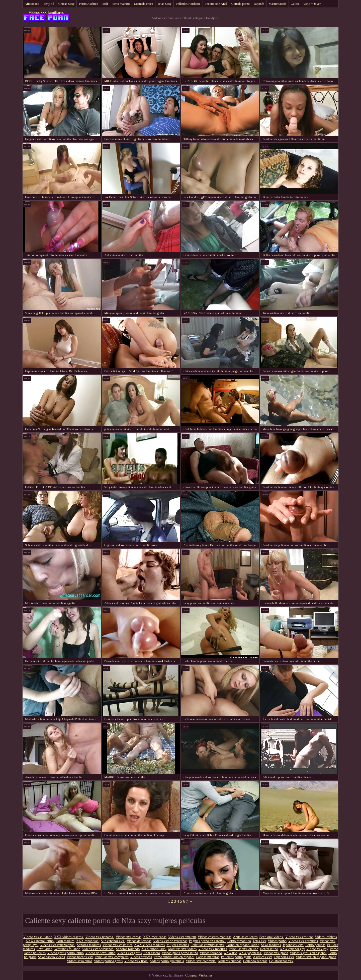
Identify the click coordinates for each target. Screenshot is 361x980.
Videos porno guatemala (167, 961)
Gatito (295, 4)
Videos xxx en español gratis (316, 957)
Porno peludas (315, 945)
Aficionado (32, 4)
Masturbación (277, 4)
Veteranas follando (67, 949)
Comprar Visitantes (199, 975)
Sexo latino (44, 949)
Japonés (259, 4)
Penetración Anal (216, 4)
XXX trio (230, 953)
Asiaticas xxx (262, 957)
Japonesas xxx (293, 945)
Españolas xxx (284, 957)
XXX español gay (292, 949)
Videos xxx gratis (129, 953)
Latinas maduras (208, 957)
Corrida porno (241, 4)
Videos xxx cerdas (128, 937)
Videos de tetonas (139, 941)
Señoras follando (128, 949)
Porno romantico (239, 941)
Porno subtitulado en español (174, 957)
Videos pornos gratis (108, 961)
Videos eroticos (141, 957)
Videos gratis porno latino (66, 953)
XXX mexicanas (155, 937)
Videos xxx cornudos (303, 941)
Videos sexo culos (79, 961)
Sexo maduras (271, 945)
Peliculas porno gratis (236, 957)
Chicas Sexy (67, 4)
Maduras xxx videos (183, 949)
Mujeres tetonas (178, 945)
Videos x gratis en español (308, 953)
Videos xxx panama (100, 937)
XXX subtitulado (154, 949)
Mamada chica (143, 4)
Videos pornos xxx (80, 957)
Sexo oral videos (271, 937)
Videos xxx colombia (201, 961)
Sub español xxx (113, 941)
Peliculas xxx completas (111, 957)
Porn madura (65, 941)
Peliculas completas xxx (207, 945)
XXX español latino (40, 941)
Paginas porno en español (207, 941)
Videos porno (277, 941)
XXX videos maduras (150, 945)
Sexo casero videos (51, 957)
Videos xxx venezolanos (58, 945)
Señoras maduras (89, 945)
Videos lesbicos (326, 937)
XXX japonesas (250, 953)
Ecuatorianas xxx (281, 961)
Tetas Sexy (165, 4)
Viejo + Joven (312, 4)
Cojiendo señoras (255, 961)
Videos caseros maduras (214, 937)
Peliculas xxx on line (243, 949)
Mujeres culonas (230, 961)
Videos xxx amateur (182, 937)
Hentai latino (269, 949)
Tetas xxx (259, 941)
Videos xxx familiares (46, 12)
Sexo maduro (121, 4)
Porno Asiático (88, 4)
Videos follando (211, 953)
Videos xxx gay (317, 949)
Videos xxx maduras (213, 949)
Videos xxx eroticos (299, 937)
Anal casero (151, 953)
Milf (105, 4)
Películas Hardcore (188, 4)
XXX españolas (87, 941)
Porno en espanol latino (243, 945)
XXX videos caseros (69, 937)
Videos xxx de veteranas (170, 941)
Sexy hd (49, 4)
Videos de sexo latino (100, 953)
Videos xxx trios (136, 961)
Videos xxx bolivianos (98, 949)
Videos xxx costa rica (118, 945)
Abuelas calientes (245, 937)
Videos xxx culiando (38, 937)
